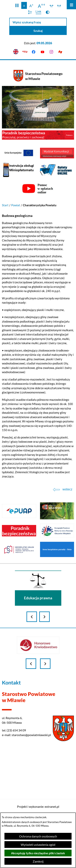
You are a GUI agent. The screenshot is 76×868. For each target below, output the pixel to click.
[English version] (16, 52)
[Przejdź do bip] (25, 52)
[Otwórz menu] (71, 5)
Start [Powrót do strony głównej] (5, 205)
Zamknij (38, 861)
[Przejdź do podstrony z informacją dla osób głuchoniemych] (60, 52)
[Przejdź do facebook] (34, 52)
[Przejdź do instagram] (51, 52)
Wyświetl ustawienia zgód (38, 845)
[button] (17, 5)
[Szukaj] (38, 31)
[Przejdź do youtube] (43, 52)
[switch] (52, 5)
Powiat (16, 205)
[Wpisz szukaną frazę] (38, 22)
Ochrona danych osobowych (38, 836)
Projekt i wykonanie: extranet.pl (38, 806)
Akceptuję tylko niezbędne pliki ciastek (38, 853)
